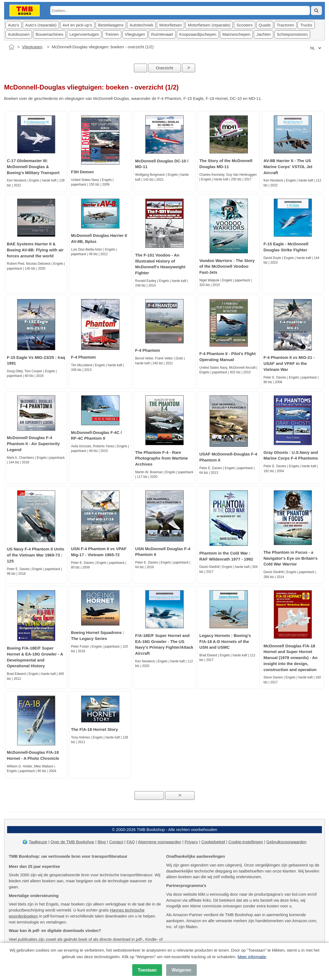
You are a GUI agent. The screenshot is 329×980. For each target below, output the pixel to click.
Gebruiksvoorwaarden (287, 842)
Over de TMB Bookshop (72, 842)
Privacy (191, 842)
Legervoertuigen (84, 34)
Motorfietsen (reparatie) (209, 25)
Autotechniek (141, 25)
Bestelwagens (111, 25)
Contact (116, 842)
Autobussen (19, 34)
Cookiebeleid (213, 842)
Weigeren (181, 970)
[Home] (11, 47)
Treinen (112, 34)
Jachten (264, 34)
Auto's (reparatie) (41, 25)
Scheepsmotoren (292, 34)
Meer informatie (252, 957)
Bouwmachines (49, 34)
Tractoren (286, 25)
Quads (265, 25)
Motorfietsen (171, 25)
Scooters (244, 25)
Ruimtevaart (162, 34)
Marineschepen (237, 34)
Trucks (306, 25)
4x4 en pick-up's (77, 25)
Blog (102, 842)
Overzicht (164, 68)
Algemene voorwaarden (160, 842)
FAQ (131, 842)
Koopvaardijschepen (198, 34)
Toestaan (147, 970)
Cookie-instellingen (246, 842)
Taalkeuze (38, 842)
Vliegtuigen (135, 34)
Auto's (14, 25)
